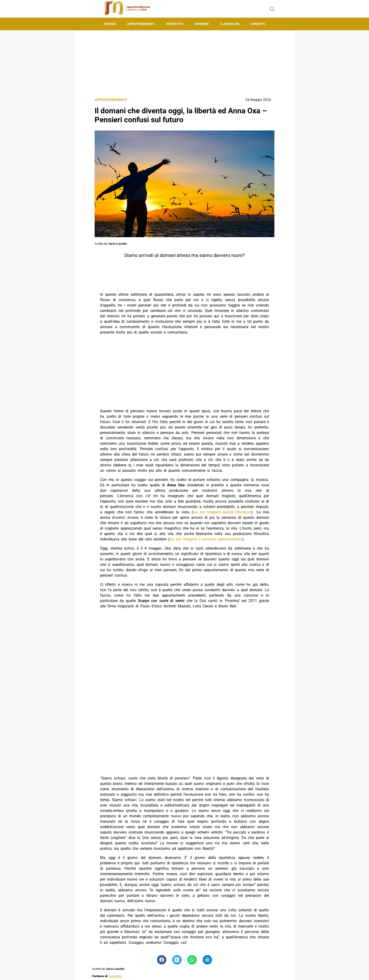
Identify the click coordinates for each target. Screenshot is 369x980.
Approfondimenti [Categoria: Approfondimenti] (111, 100)
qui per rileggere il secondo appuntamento (206, 539)
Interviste (175, 24)
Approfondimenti (141, 24)
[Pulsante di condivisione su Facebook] (162, 960)
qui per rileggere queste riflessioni (222, 512)
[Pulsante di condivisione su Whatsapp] (192, 960)
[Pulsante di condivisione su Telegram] (207, 960)
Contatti (258, 24)
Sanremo (202, 24)
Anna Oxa (115, 976)
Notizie (110, 24)
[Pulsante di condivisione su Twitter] (177, 960)
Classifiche (230, 24)
